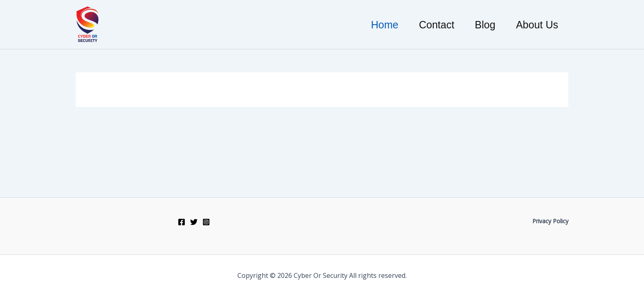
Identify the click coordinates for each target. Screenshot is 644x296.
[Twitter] (194, 222)
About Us (537, 25)
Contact (437, 25)
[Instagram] (206, 222)
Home (385, 25)
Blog (485, 25)
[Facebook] (182, 222)
